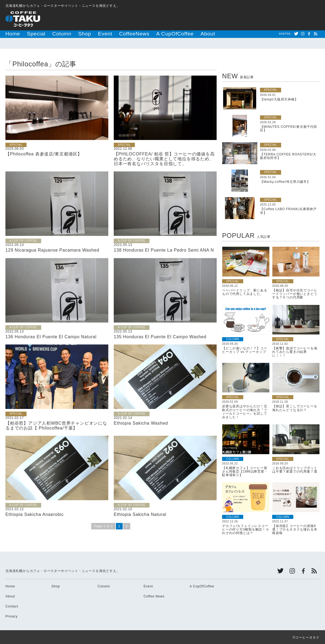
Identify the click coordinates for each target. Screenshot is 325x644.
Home (10, 34)
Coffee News (154, 596)
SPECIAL (16, 144)
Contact (12, 606)
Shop (66, 34)
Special (29, 34)
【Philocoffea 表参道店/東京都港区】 (44, 153)
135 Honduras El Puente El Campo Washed (160, 336)
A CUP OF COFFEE (23, 240)
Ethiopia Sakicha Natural (140, 514)
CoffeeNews (105, 34)
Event (83, 34)
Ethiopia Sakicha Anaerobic (35, 514)
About (160, 34)
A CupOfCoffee (135, 34)
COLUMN (233, 338)
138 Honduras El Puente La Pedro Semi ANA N (164, 249)
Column (49, 34)
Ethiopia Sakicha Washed (141, 422)
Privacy (12, 616)
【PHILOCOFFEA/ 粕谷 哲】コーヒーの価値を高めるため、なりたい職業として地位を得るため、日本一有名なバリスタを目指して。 (164, 158)
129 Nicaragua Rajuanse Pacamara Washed (52, 249)
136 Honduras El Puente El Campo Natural (51, 336)
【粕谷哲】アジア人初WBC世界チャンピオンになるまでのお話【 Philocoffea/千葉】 (56, 425)
